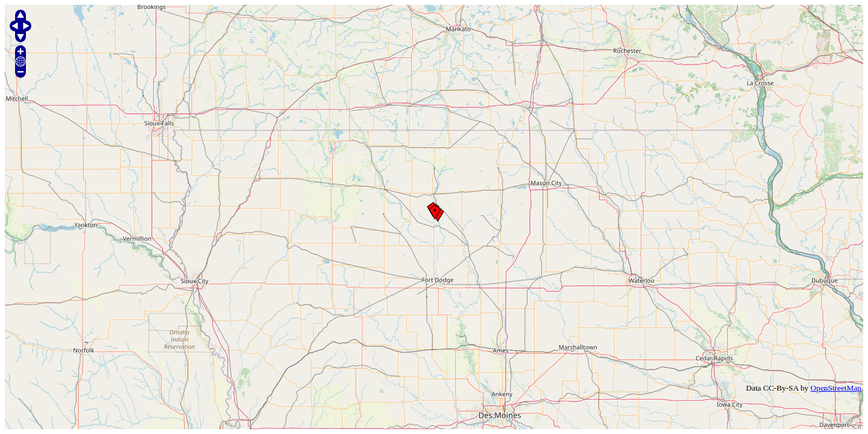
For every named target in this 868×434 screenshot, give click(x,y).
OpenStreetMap (836, 388)
